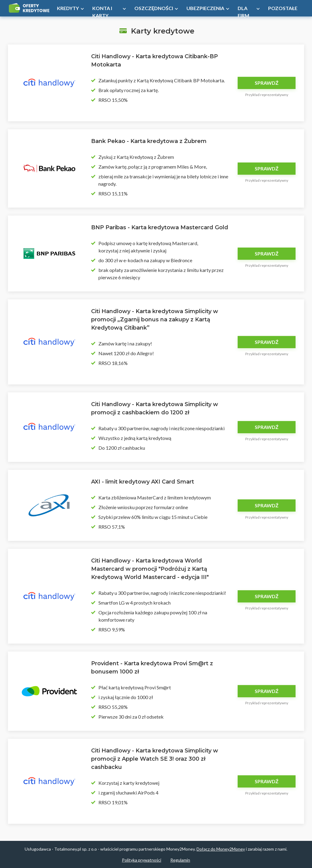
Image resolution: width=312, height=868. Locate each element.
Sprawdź (267, 83)
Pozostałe (283, 8)
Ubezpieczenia (205, 8)
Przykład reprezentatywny (267, 95)
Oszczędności (154, 8)
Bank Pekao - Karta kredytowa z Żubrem (149, 141)
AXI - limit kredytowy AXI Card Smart (143, 482)
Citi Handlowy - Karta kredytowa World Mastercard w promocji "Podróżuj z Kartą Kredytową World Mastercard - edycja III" (150, 569)
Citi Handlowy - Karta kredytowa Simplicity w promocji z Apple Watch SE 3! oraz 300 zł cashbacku (155, 759)
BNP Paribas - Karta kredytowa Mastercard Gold (160, 227)
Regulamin (180, 860)
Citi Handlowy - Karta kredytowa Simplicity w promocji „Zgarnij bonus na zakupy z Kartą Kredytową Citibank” (155, 320)
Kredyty (68, 8)
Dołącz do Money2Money (221, 849)
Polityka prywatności (142, 860)
